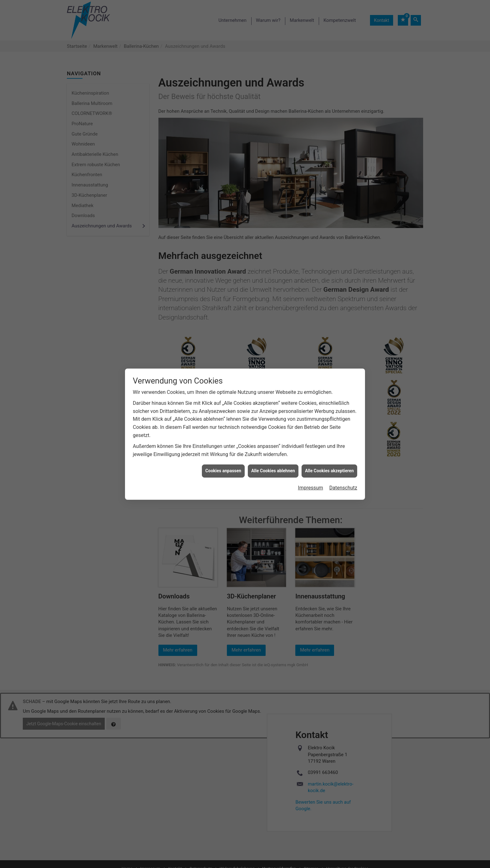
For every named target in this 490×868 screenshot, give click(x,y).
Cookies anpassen (223, 458)
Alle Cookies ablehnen (273, 458)
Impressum (310, 475)
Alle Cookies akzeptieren (329, 458)
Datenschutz (343, 475)
